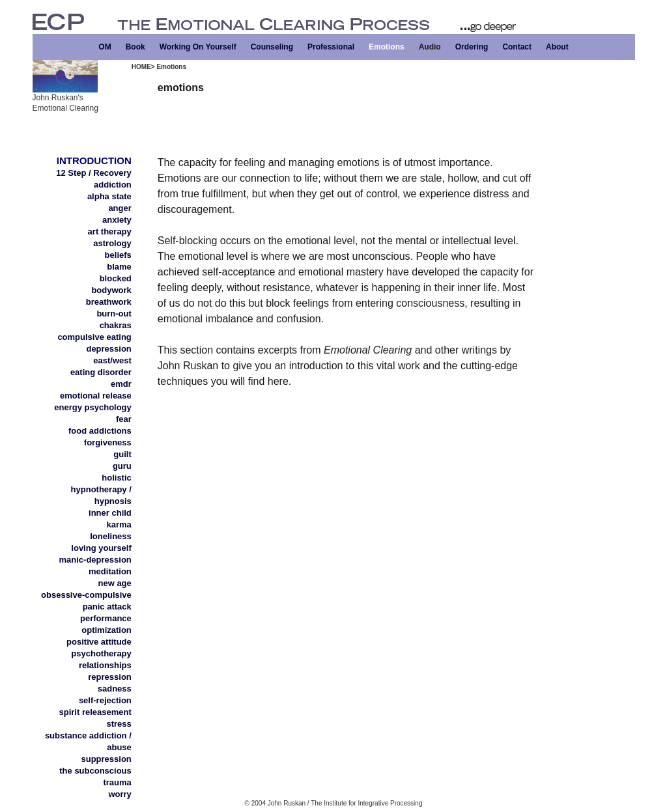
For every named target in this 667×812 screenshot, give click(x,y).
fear (124, 419)
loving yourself (101, 548)
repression (109, 677)
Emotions (387, 47)
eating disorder (101, 372)
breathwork (109, 302)
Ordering (472, 47)
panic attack (107, 607)
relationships (105, 665)
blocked (116, 278)
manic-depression (95, 560)
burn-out (114, 314)
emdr (121, 384)
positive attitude (99, 642)
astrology (112, 243)
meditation (110, 571)
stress (119, 724)
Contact (517, 47)
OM (105, 47)
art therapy (110, 231)
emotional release (96, 396)
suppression (106, 759)
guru (122, 466)
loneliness (111, 536)
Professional (331, 47)
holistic (117, 478)
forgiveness (108, 442)
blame (119, 267)
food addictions (100, 431)
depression (108, 349)
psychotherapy (101, 653)
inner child (110, 513)
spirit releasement (95, 712)
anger (120, 208)
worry (120, 794)
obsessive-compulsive (86, 595)
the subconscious (95, 771)
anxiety (117, 220)
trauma (117, 782)
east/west (112, 360)
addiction (113, 185)
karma (119, 525)
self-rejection (105, 700)
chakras (116, 325)
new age (115, 583)
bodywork (111, 290)
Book (135, 47)
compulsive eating (94, 337)
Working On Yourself (198, 47)
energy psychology (92, 407)
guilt (122, 454)
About (557, 47)
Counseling (272, 47)
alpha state (109, 196)
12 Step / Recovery (94, 173)
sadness (115, 689)
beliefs (118, 255)
